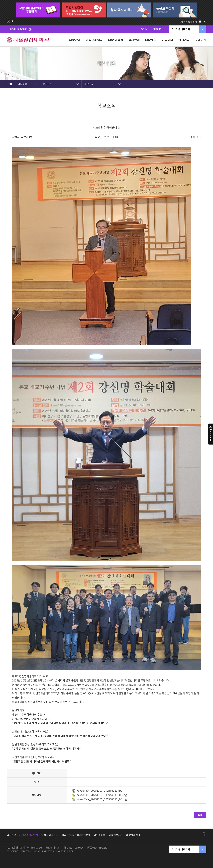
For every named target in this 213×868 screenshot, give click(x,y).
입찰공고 (11, 835)
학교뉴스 (47, 84)
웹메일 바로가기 (50, 835)
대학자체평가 (133, 835)
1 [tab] (12, 21)
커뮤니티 (167, 40)
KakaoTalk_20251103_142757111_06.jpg (102, 799)
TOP (204, 835)
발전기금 (184, 40)
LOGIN (143, 29)
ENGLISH (158, 29)
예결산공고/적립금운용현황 (76, 835)
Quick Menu (211, 434)
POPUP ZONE (21, 29)
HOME (11, 84)
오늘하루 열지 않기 (188, 22)
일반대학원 (27, 137)
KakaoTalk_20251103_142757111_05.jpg (102, 795)
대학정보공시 (116, 835)
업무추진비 (100, 835)
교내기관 (201, 40)
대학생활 (151, 40)
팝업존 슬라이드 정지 (8, 21)
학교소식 (89, 84)
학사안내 (134, 40)
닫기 (205, 22)
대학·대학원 (116, 40)
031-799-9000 (76, 847)
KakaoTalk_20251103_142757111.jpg (99, 790)
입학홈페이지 (94, 40)
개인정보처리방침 (29, 835)
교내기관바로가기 (181, 29)
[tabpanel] (38, 10)
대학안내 (75, 40)
